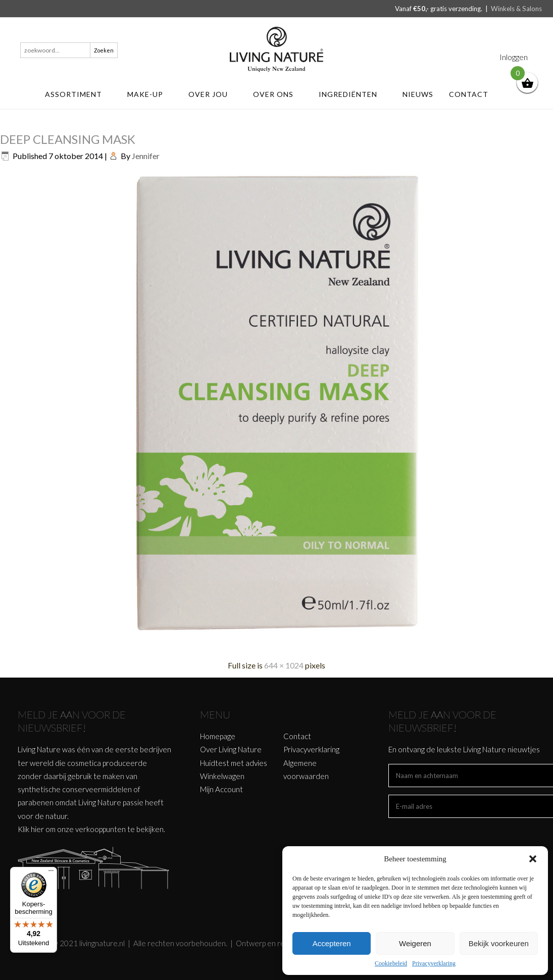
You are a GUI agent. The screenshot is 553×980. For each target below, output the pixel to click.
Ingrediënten (353, 94)
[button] (533, 859)
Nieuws (418, 94)
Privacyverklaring (434, 963)
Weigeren (415, 943)
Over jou (213, 94)
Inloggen (514, 57)
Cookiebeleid (391, 963)
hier (37, 829)
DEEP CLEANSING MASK (68, 139)
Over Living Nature (231, 749)
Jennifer (146, 156)
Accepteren (332, 943)
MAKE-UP (150, 94)
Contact (473, 94)
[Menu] (51, 873)
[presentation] (465, 838)
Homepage (218, 736)
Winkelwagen (222, 776)
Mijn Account (221, 789)
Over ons (278, 94)
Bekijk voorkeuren (499, 943)
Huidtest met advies (234, 763)
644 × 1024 (284, 665)
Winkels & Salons (516, 9)
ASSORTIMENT (78, 94)
